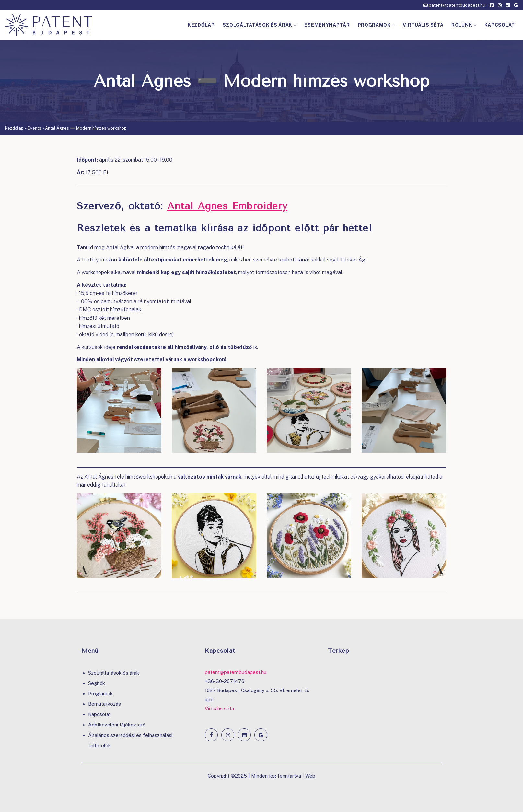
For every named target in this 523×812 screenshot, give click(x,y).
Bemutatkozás (105, 704)
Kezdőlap (201, 25)
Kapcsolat (500, 25)
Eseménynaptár (327, 25)
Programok (377, 25)
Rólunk (464, 25)
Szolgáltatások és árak (260, 25)
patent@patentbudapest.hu (454, 5)
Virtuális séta (423, 25)
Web (310, 776)
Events (34, 128)
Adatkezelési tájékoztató (117, 725)
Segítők (97, 683)
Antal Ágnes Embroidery (227, 206)
